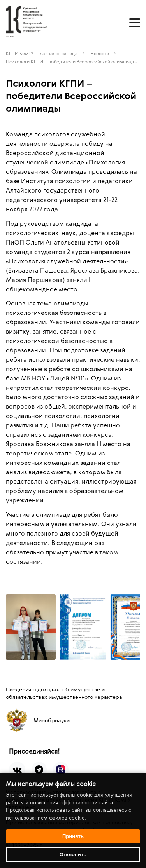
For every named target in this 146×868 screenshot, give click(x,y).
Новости (100, 53)
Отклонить (73, 855)
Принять (73, 836)
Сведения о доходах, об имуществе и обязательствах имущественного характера (64, 693)
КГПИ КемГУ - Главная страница (42, 53)
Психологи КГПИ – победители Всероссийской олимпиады (72, 61)
